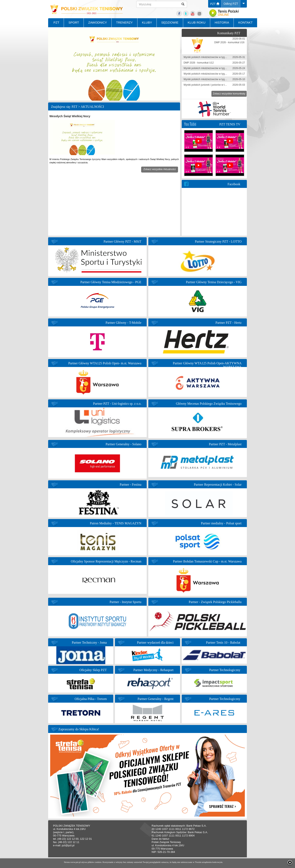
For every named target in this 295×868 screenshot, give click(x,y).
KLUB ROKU (197, 22)
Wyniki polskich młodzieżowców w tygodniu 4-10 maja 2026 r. (217, 79)
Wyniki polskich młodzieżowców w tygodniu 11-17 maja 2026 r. (218, 74)
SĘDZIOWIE (170, 22)
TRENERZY (124, 22)
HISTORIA (222, 22)
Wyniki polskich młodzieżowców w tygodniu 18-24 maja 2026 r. (218, 68)
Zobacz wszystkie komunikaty (229, 94)
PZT (215, 4)
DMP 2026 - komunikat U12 (199, 63)
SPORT (74, 22)
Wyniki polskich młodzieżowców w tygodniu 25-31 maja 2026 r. (218, 57)
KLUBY (147, 22)
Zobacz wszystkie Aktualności (160, 169)
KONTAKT (245, 22)
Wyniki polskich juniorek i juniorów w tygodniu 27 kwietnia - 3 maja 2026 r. (224, 85)
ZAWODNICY (98, 22)
